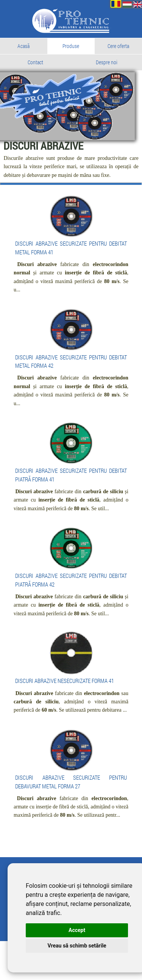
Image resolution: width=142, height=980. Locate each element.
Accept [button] (72, 930)
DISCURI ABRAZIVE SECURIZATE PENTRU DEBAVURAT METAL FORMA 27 (71, 819)
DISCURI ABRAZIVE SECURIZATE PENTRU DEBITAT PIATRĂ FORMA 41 (71, 491)
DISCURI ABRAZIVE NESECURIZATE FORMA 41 (71, 707)
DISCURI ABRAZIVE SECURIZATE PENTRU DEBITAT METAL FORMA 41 (71, 259)
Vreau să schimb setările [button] (71, 946)
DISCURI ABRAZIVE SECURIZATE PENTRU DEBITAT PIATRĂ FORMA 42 (71, 599)
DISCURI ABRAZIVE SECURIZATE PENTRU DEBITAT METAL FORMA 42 (71, 375)
